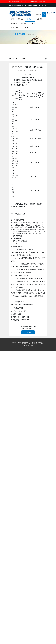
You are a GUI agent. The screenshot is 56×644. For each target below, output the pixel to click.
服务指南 (24, 23)
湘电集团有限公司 (26, 343)
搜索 (44, 15)
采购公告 (30, 19)
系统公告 (14, 23)
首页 (12, 19)
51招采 (41, 5)
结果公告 (40, 19)
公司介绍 (21, 19)
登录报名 (28, 332)
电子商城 (25, 27)
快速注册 (45, 9)
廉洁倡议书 (15, 27)
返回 (45, 59)
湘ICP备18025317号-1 (28, 346)
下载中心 (33, 23)
